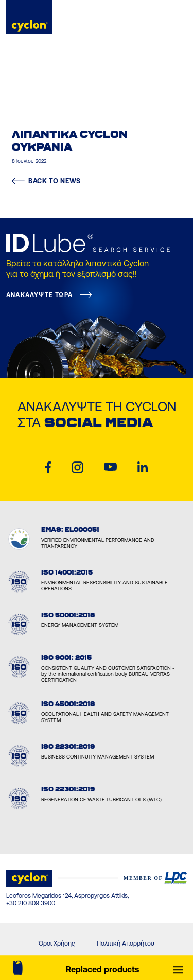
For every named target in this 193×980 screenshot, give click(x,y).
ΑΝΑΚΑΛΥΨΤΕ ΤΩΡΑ (39, 295)
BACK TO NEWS (46, 181)
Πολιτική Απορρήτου (126, 944)
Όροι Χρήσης (57, 944)
